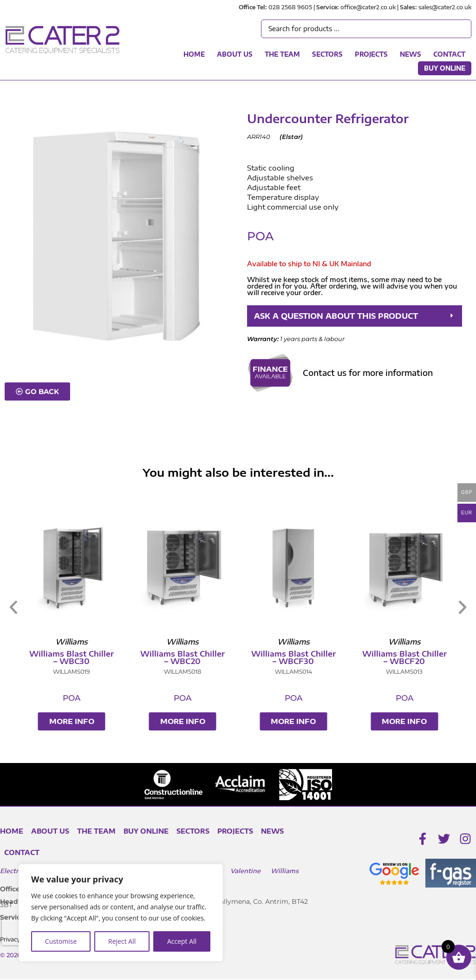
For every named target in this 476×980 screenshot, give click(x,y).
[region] (121, 913)
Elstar (291, 137)
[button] (355, 316)
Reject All (122, 941)
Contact (449, 54)
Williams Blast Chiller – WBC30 (75, 658)
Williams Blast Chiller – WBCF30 (297, 658)
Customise (61, 941)
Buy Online (445, 68)
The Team (282, 54)
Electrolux (16, 872)
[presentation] (18, 931)
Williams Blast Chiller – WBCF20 (408, 658)
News (411, 54)
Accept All (182, 941)
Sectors (327, 54)
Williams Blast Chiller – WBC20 (186, 658)
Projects (371, 54)
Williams (285, 872)
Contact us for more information (368, 374)
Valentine (245, 872)
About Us (235, 54)
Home (194, 54)
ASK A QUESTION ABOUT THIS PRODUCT (348, 316)
